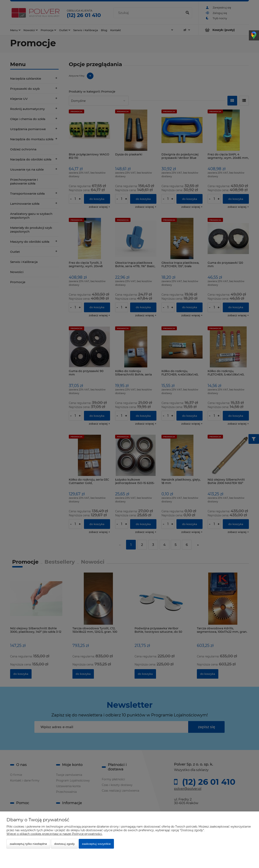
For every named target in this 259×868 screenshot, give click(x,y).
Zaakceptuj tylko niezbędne (28, 844)
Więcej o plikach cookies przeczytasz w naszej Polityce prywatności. (54, 834)
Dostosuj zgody (64, 844)
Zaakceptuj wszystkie (96, 844)
